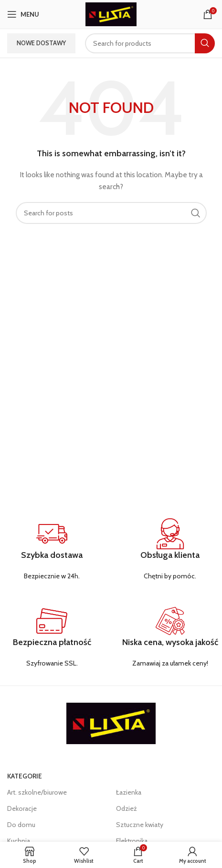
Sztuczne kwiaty (140, 825)
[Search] (150, 43)
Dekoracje (22, 808)
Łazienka (129, 792)
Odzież (127, 808)
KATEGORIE (25, 776)
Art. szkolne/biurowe (37, 792)
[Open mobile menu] (23, 14)
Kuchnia (19, 841)
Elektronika (132, 841)
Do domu (21, 825)
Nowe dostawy (41, 43)
